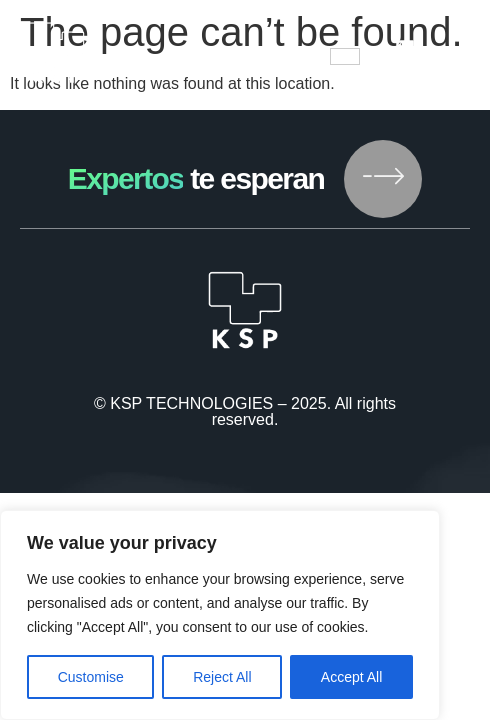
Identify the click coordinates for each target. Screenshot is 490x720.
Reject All (222, 677)
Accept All (351, 677)
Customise (91, 677)
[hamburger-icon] (345, 56)
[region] (220, 615)
